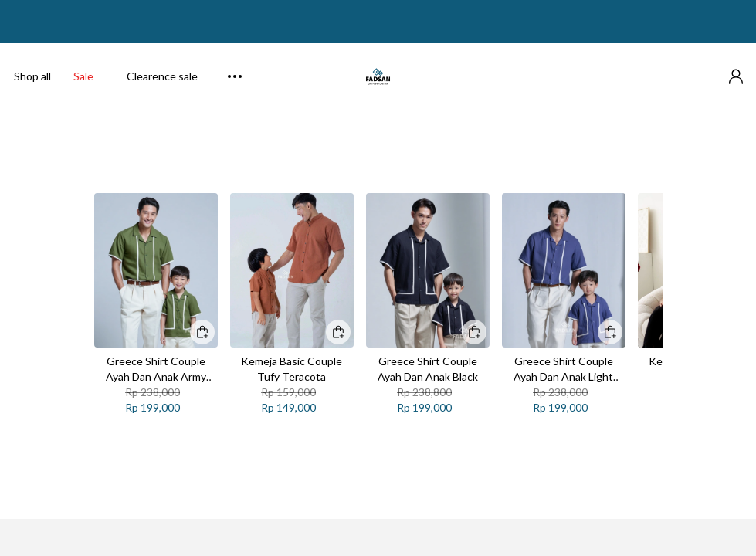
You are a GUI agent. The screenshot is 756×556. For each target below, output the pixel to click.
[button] (736, 65)
